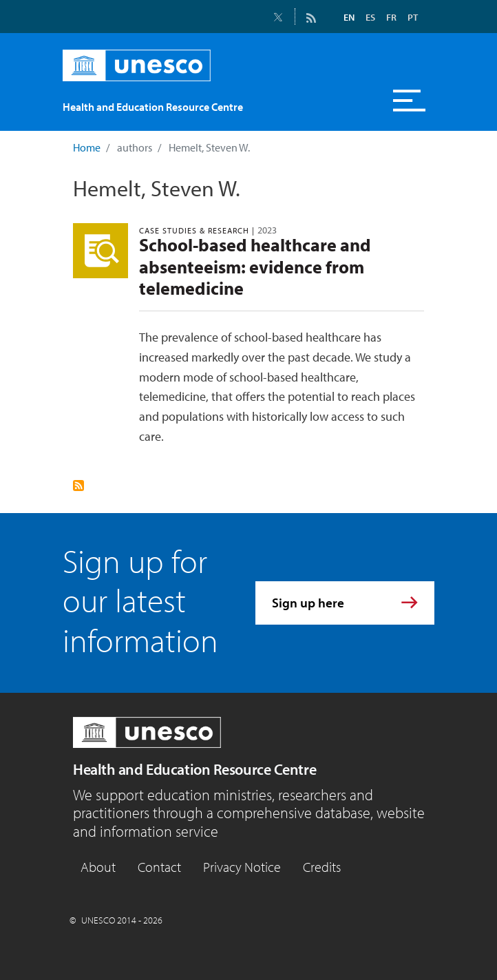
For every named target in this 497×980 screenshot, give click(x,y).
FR (391, 17)
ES (370, 17)
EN (349, 17)
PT (413, 17)
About (98, 867)
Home (87, 147)
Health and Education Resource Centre (194, 769)
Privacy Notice (242, 867)
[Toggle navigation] (410, 101)
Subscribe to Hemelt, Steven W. (78, 486)
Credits (322, 867)
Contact (159, 867)
